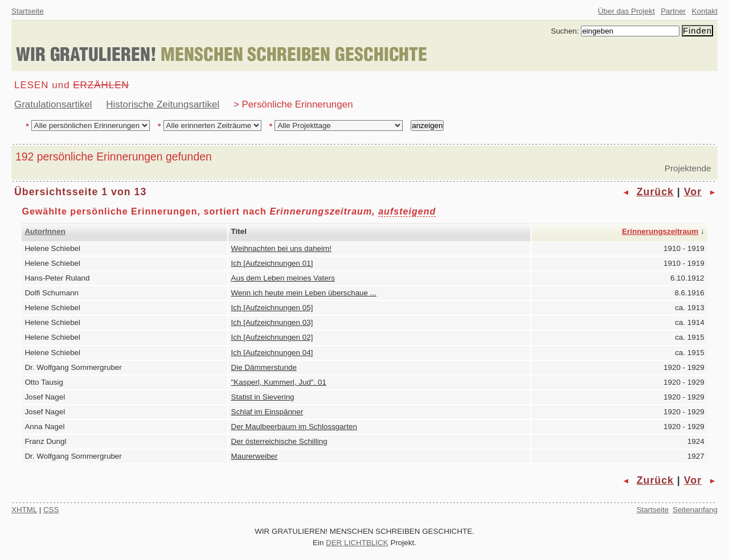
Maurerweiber (255, 456)
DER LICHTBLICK (357, 543)
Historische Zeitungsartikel (163, 104)
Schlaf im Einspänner (267, 412)
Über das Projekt (626, 11)
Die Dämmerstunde (264, 367)
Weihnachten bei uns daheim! (281, 248)
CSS (51, 510)
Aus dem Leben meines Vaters (283, 278)
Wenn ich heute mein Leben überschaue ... (304, 293)
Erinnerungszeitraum (660, 231)
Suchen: (565, 31)
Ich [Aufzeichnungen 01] (272, 263)
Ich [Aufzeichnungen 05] (272, 308)
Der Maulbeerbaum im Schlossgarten (294, 427)
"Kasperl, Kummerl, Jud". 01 (279, 382)
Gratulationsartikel (53, 104)
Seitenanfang (695, 510)
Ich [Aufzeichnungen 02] (272, 337)
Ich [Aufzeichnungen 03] (272, 322)
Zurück (655, 192)
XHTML (24, 510)
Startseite (28, 11)
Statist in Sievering (263, 397)
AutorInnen (45, 231)
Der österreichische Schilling (279, 441)
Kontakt (705, 11)
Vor (693, 192)
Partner (673, 11)
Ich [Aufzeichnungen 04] (272, 353)
